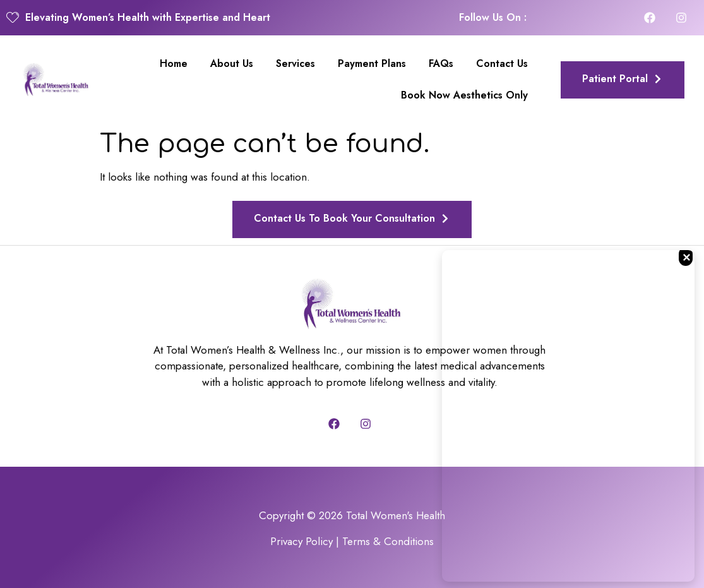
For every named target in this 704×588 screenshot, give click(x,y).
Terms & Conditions (388, 541)
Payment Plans (372, 63)
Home (174, 63)
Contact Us (502, 63)
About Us (232, 63)
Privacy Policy (301, 541)
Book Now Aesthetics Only (464, 95)
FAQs (441, 63)
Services (295, 63)
